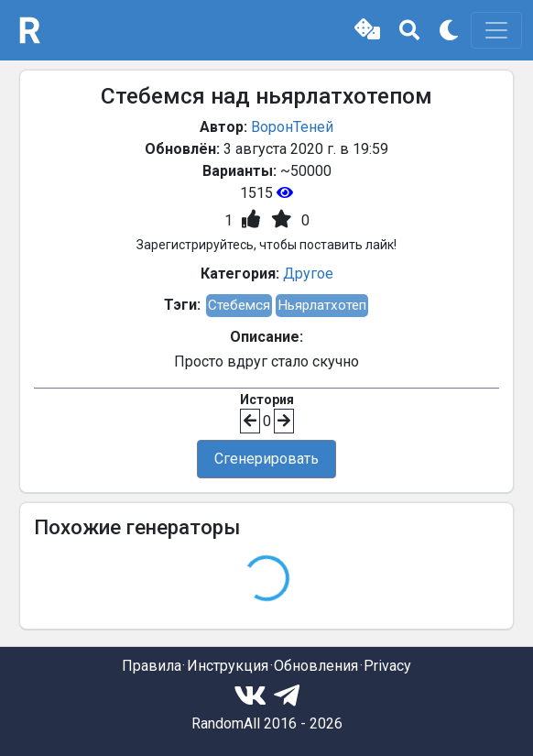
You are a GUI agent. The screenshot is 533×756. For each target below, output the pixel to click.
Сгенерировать (266, 459)
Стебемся (239, 305)
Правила (152, 666)
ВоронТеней (292, 127)
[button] (367, 30)
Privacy (387, 666)
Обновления (316, 666)
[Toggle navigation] (496, 30)
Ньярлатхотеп (322, 305)
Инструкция (228, 666)
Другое (308, 274)
